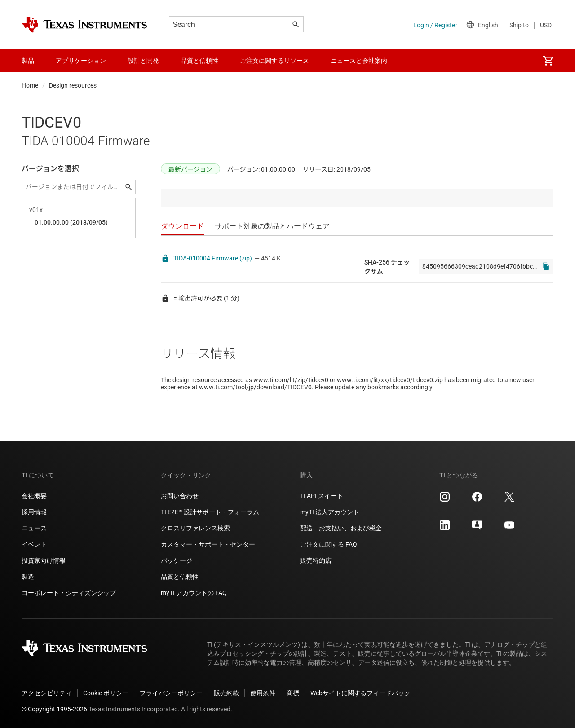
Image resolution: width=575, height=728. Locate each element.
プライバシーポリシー (171, 693)
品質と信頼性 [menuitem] (199, 61)
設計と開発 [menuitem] (143, 61)
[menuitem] (548, 61)
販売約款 (226, 693)
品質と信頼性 (180, 577)
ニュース (34, 528)
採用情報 (34, 512)
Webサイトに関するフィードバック (360, 693)
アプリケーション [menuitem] (81, 61)
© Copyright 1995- (54, 709)
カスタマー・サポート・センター (208, 544)
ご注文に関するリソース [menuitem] (274, 61)
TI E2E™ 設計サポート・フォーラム (210, 512)
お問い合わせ (180, 496)
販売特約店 (316, 560)
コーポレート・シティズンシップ (69, 593)
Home (30, 85)
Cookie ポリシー (106, 693)
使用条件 (263, 693)
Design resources (73, 85)
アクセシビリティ (47, 693)
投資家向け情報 (44, 560)
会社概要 (34, 496)
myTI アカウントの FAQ (194, 593)
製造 (28, 577)
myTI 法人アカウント (330, 512)
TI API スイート (322, 496)
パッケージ (177, 560)
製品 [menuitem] (28, 61)
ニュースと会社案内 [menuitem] (359, 61)
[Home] (84, 25)
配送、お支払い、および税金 (341, 528)
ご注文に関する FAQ (329, 544)
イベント (34, 544)
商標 (293, 693)
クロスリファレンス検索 (195, 528)
